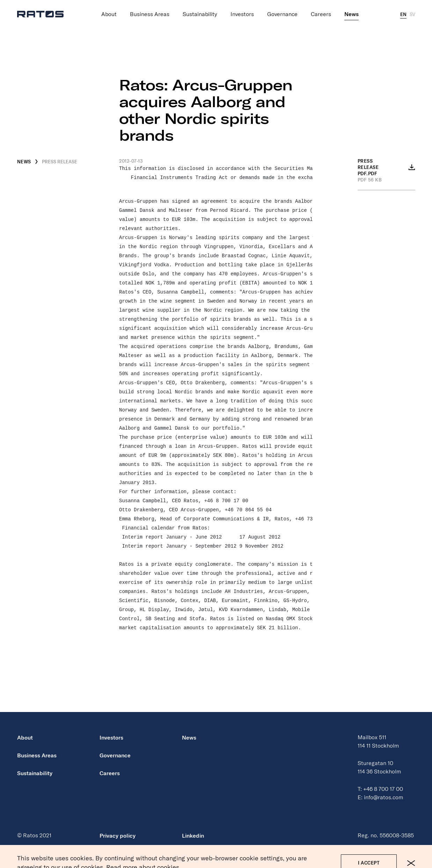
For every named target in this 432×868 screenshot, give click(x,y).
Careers (321, 14)
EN (403, 14)
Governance (282, 14)
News (352, 14)
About (109, 14)
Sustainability (200, 14)
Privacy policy (118, 836)
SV (412, 14)
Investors (242, 14)
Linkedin (193, 836)
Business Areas (150, 14)
